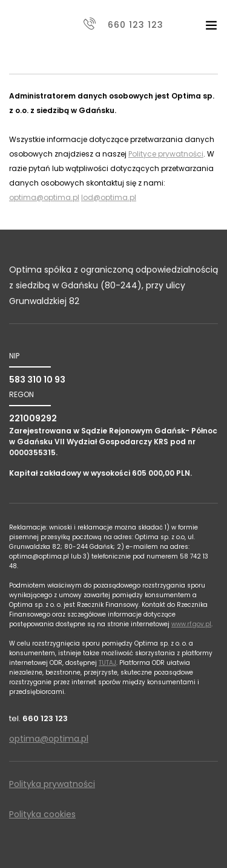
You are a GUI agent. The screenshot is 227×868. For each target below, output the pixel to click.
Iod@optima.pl (109, 197)
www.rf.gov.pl (191, 624)
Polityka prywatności (52, 784)
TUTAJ (107, 663)
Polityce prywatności (166, 154)
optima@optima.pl (44, 197)
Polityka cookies (42, 814)
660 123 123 (136, 25)
